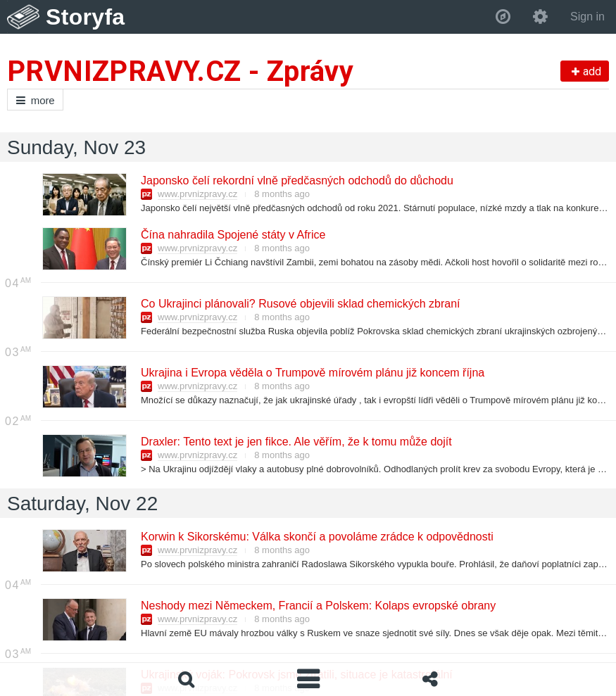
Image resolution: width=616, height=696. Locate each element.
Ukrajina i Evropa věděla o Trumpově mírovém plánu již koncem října (312, 373)
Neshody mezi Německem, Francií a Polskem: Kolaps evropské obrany (318, 606)
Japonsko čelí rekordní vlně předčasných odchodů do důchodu (296, 181)
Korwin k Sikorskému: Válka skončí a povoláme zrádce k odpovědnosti (316, 537)
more (35, 100)
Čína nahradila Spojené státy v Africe (232, 235)
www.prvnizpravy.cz (197, 194)
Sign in (587, 17)
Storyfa (86, 17)
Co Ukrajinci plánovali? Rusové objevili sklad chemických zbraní (300, 304)
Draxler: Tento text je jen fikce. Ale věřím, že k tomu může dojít (296, 442)
